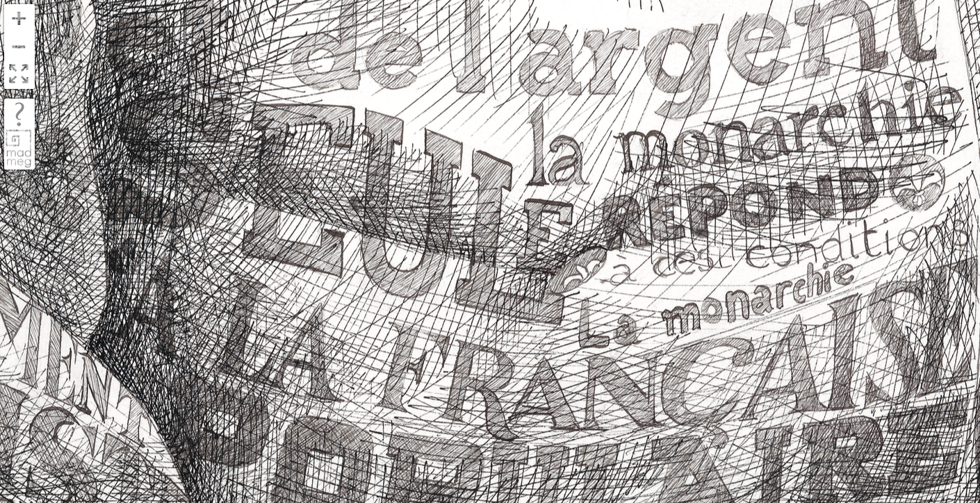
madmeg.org (19, 148)
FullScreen (19, 75)
